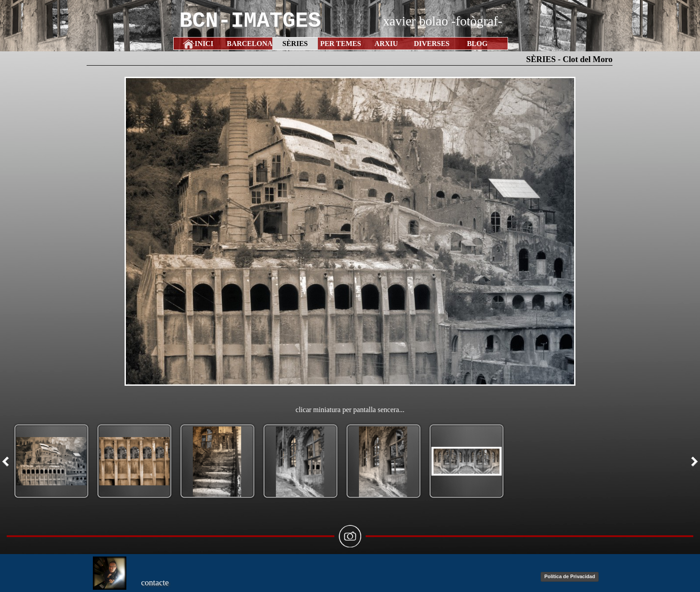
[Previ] (8, 462)
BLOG (477, 44)
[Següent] (692, 462)
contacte (155, 582)
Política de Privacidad (570, 576)
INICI (204, 44)
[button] (350, 231)
